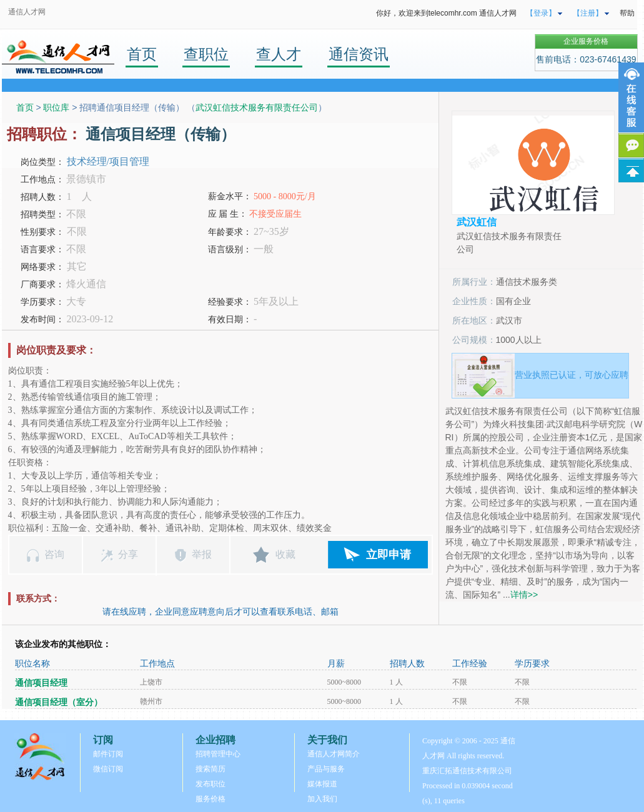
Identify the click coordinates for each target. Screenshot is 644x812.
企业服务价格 (586, 41)
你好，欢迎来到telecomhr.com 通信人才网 (446, 13)
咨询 (54, 554)
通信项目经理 (41, 683)
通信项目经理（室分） (59, 702)
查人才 (279, 54)
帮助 (627, 13)
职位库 (56, 107)
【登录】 (541, 13)
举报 (202, 554)
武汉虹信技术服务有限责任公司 (257, 107)
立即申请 (389, 555)
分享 (128, 554)
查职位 (206, 54)
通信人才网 (27, 12)
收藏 (285, 554)
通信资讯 (359, 54)
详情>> (524, 595)
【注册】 (588, 13)
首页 (142, 54)
